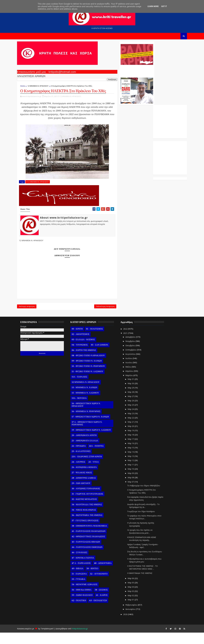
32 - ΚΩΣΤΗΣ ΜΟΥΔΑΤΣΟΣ (88, 511)
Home (26, 87)
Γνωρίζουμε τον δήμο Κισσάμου (145, 523)
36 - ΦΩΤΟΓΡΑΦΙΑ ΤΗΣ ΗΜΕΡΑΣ (91, 527)
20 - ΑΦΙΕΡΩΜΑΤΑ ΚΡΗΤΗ (88, 447)
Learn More (153, 6)
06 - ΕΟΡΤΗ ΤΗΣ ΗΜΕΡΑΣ (87, 362)
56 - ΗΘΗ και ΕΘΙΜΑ (85, 601)
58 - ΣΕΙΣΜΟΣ (105, 601)
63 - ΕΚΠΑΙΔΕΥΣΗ (102, 612)
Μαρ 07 (135, 493)
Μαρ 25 (135, 416)
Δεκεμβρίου (134, 348)
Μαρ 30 (135, 395)
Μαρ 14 (135, 463)
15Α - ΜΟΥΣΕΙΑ (83, 410)
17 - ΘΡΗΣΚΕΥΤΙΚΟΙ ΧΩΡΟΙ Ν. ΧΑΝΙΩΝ (94, 428)
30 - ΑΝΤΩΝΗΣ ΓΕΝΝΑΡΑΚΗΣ (90, 500)
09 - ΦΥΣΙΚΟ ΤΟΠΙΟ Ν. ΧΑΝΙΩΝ (90, 372)
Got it (164, 6)
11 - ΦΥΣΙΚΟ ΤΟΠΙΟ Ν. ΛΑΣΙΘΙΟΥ (91, 383)
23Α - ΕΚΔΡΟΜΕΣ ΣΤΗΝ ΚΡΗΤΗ (90, 468)
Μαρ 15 (135, 459)
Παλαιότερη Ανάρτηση (89, 317)
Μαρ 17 (135, 451)
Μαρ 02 (135, 607)
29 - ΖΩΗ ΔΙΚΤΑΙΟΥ (85, 495)
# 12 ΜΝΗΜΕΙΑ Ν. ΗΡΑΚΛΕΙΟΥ (41, 192)
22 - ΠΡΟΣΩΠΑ (82, 458)
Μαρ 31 (135, 391)
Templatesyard (51, 640)
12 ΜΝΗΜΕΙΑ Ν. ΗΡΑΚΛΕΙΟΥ (42, 87)
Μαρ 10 (135, 480)
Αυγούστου (134, 366)
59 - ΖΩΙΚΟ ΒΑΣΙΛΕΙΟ (86, 607)
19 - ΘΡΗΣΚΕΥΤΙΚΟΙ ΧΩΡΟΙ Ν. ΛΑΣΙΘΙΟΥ (95, 442)
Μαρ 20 (135, 438)
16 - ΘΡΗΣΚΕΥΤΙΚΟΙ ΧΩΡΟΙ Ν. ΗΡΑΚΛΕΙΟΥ (90, 416)
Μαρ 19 (135, 442)
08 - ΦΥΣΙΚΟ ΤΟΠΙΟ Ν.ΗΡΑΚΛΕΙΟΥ (92, 367)
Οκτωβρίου (134, 357)
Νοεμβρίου (134, 353)
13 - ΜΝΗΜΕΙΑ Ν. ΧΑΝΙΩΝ (88, 399)
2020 (129, 626)
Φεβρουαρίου (135, 616)
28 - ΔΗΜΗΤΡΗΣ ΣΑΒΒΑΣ (87, 489)
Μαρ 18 (135, 446)
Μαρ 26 (135, 412)
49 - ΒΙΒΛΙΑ (81, 580)
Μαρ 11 (135, 476)
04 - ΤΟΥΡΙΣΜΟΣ (83, 356)
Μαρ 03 (135, 603)
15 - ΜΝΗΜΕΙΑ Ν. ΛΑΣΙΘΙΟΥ (89, 404)
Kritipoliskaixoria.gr (83, 640)
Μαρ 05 (135, 594)
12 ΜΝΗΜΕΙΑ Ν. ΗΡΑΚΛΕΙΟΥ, (74, 103)
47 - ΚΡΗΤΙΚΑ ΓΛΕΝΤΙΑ (87, 569)
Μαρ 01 (135, 611)
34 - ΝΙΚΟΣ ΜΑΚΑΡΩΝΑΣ (87, 521)
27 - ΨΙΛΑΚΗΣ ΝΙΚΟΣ (85, 484)
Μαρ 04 (135, 598)
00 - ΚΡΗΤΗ (81, 340)
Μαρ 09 (135, 485)
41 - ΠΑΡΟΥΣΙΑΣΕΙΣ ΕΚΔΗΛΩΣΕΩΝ (92, 543)
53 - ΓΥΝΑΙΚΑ (82, 591)
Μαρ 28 (135, 404)
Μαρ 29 (135, 399)
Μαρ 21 (135, 433)
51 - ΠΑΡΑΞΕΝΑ (83, 585)
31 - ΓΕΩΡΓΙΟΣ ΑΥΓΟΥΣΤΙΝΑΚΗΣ (91, 505)
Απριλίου (133, 383)
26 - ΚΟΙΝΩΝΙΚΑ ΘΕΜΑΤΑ (88, 479)
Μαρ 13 (135, 468)
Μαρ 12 (135, 472)
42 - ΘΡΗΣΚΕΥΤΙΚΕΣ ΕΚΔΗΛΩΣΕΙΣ (92, 548)
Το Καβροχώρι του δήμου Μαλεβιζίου (147, 497)
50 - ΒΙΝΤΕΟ (96, 580)
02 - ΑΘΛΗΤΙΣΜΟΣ (84, 346)
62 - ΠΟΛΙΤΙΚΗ (82, 612)
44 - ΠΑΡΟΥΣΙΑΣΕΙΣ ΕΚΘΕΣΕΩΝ (91, 559)
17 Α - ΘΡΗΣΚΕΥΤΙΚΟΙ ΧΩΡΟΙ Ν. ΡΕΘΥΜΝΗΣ (91, 435)
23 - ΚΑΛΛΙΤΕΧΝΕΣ (85, 463)
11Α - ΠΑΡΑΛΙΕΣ (83, 388)
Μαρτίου (133, 387)
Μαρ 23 (135, 425)
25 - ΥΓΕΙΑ (97, 474)
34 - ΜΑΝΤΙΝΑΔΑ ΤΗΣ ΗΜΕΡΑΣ (90, 516)
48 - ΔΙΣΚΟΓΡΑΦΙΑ (106, 575)
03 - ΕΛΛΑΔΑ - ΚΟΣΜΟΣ (87, 351)
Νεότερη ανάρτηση (30, 317)
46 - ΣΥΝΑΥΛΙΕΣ (83, 564)
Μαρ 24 (135, 421)
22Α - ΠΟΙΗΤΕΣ (100, 458)
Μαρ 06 (135, 590)
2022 (129, 340)
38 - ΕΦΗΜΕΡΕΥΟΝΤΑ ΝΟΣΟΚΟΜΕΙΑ (93, 537)
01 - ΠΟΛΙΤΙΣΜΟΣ (98, 340)
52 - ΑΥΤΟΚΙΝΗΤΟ (102, 585)
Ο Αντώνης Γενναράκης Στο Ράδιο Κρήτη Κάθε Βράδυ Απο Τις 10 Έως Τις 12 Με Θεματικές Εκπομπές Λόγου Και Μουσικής (121, 71)
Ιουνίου (133, 374)
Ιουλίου (133, 370)
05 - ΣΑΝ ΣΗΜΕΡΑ (103, 356)
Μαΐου (132, 378)
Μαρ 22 (135, 429)
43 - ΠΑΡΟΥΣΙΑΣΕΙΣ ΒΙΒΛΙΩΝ (90, 553)
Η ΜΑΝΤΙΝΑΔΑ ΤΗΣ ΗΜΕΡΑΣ (143, 585)
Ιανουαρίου (134, 621)
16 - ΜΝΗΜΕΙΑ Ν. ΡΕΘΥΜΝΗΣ (90, 423)
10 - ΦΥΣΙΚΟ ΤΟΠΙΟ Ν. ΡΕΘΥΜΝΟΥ (92, 378)
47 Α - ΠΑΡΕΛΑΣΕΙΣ (85, 575)
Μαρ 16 (135, 455)
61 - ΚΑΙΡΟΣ (105, 607)
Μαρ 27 (135, 408)
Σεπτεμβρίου (135, 361)
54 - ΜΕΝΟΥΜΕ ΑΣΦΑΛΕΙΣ (88, 596)
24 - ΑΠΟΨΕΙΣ (82, 474)
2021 (129, 345)
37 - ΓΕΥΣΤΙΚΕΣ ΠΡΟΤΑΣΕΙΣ (89, 532)
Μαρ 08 (135, 489)
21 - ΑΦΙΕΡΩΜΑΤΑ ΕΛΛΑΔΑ (89, 452)
